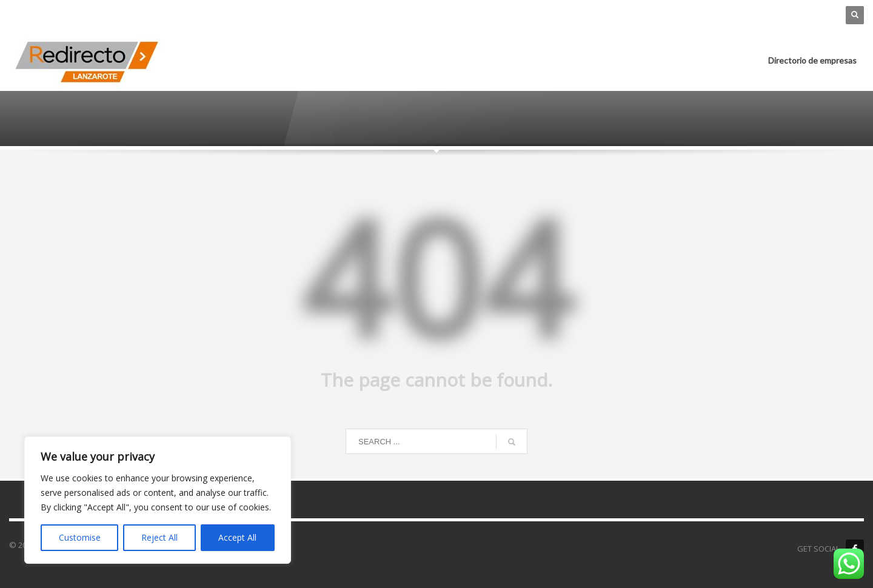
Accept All (237, 537)
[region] (158, 500)
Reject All (159, 537)
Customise (80, 537)
